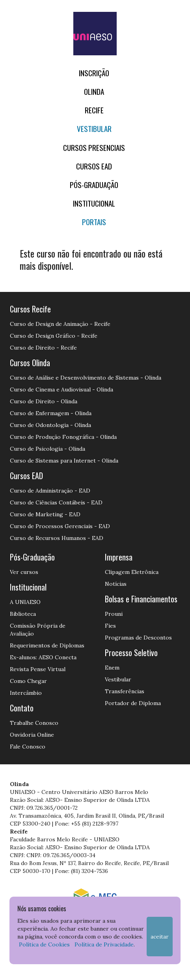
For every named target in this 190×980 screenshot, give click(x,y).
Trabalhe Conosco (34, 723)
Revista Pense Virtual (38, 669)
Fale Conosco (28, 747)
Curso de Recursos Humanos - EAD (57, 538)
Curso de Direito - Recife (43, 348)
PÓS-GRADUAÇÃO (94, 185)
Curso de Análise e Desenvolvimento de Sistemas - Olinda (86, 378)
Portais (94, 222)
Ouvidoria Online (32, 735)
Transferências (125, 691)
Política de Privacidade (104, 944)
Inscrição (94, 73)
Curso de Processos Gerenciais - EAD (60, 526)
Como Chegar (28, 681)
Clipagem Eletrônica (132, 572)
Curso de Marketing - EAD (45, 514)
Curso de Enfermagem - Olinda (51, 413)
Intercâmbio (26, 693)
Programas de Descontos (138, 638)
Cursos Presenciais (94, 148)
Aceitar (160, 937)
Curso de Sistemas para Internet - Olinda (64, 461)
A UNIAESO (25, 602)
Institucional (94, 203)
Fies (110, 626)
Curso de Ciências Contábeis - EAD (56, 502)
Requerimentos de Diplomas (47, 645)
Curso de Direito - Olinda (44, 401)
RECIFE (94, 110)
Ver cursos (24, 572)
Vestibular (94, 129)
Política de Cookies (44, 944)
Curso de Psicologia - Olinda (47, 449)
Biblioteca (23, 614)
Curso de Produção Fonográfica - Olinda (63, 437)
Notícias (116, 584)
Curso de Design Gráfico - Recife (54, 336)
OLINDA (94, 91)
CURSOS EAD (94, 166)
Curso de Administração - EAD (50, 491)
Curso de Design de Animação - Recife (60, 324)
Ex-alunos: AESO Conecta (43, 657)
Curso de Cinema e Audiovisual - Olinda (61, 389)
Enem (112, 668)
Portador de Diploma (133, 703)
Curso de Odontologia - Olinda (50, 425)
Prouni (114, 614)
